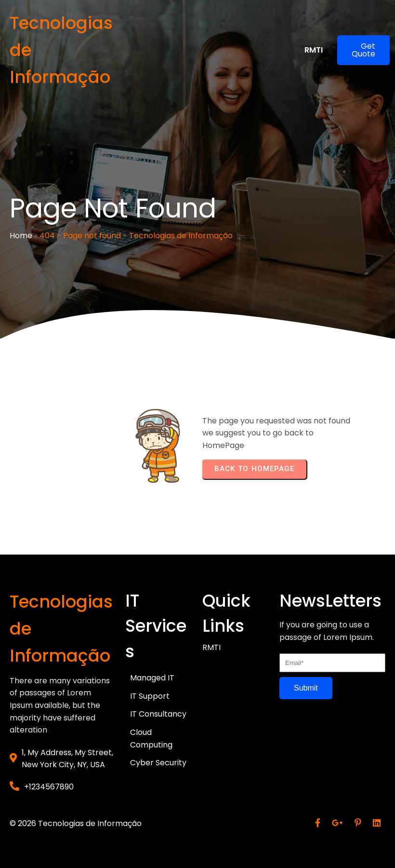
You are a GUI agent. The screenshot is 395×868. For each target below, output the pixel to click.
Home (21, 236)
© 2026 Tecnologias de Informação (76, 823)
